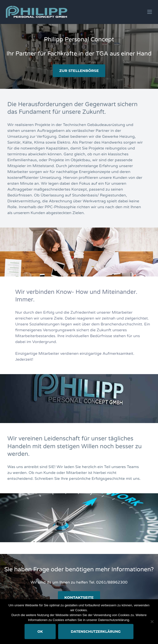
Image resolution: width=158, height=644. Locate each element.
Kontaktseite (79, 597)
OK (40, 632)
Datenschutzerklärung (96, 632)
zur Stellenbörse (79, 71)
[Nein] (152, 621)
